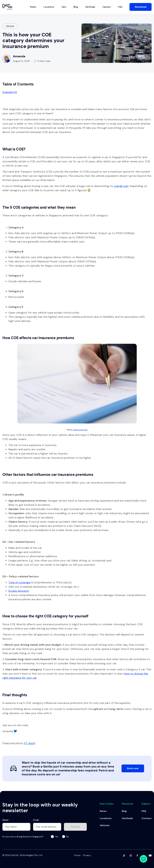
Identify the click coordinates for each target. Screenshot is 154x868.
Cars (64, 7)
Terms (77, 855)
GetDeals (90, 7)
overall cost (121, 186)
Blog (76, 7)
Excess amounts (19, 591)
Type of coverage (19, 582)
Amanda (19, 56)
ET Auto (29, 743)
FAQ (120, 7)
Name (6, 820)
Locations (49, 7)
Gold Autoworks (80, 430)
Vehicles (105, 825)
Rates (33, 7)
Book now (133, 768)
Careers (107, 7)
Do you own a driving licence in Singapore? (23, 837)
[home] (7, 7)
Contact (147, 818)
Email (36, 820)
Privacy (87, 855)
